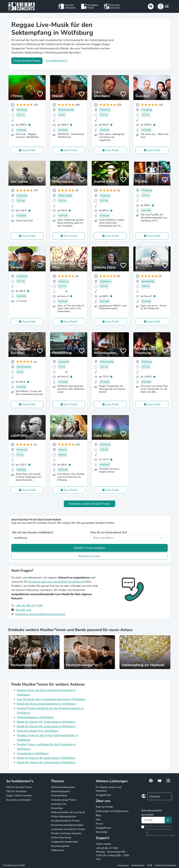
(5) (66, 291)
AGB (150, 865)
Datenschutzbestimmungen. (161, 835)
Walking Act (58, 850)
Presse (99, 824)
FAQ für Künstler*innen (19, 787)
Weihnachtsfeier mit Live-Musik (68, 812)
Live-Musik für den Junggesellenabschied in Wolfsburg (51, 699)
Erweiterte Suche (90, 556)
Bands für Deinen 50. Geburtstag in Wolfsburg (46, 722)
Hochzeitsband (59, 796)
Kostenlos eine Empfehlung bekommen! (40, 614)
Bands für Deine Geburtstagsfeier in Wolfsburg (46, 704)
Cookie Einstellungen (166, 865)
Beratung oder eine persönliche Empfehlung (56, 582)
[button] (163, 6)
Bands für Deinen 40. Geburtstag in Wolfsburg (46, 762)
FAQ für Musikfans (16, 791)
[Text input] (153, 820)
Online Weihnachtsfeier (64, 817)
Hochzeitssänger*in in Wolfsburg (38, 731)
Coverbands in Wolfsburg (33, 753)
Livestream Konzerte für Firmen (68, 829)
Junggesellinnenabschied (64, 842)
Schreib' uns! (23, 610)
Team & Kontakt (104, 807)
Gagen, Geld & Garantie (19, 796)
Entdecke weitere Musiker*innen (89, 504)
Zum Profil (29, 150)
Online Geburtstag (61, 838)
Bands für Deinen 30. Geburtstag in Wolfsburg (46, 758)
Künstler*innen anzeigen (90, 548)
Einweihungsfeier (60, 846)
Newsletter (102, 832)
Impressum (123, 865)
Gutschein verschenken (19, 800)
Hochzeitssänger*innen (63, 800)
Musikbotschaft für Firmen (65, 821)
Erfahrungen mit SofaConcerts (112, 811)
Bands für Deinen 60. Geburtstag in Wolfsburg (46, 726)
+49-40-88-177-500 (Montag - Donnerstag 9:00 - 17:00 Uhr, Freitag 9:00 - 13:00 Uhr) (112, 854)
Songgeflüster (103, 795)
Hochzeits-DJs (59, 804)
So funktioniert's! (57, 61)
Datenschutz (138, 865)
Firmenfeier (57, 808)
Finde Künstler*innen (27, 61)
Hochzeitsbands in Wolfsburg (35, 717)
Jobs (98, 819)
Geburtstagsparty (60, 791)
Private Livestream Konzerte (66, 833)
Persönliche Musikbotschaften (67, 825)
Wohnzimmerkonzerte (63, 787)
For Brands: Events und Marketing (108, 789)
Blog (98, 815)
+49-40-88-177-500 (29, 606)
